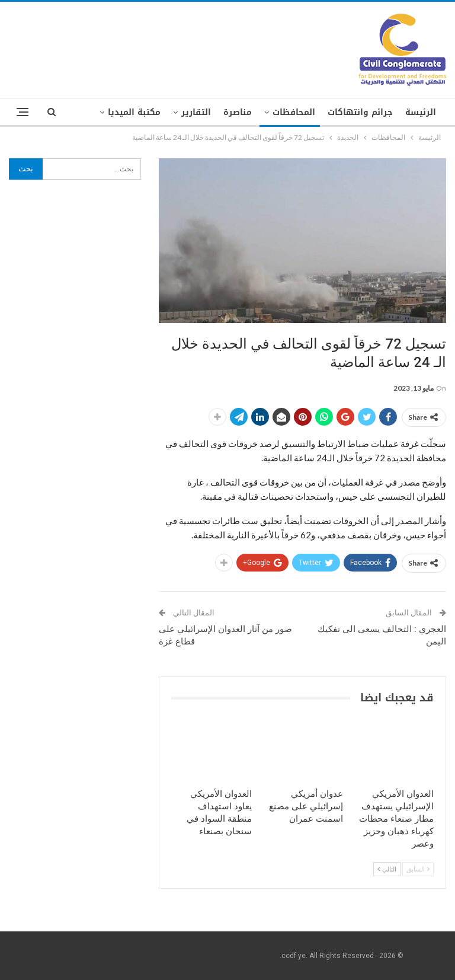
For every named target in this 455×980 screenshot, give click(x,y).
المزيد (148, 112)
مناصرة (238, 112)
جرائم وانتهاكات (360, 112)
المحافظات (294, 112)
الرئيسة (421, 112)
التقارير (196, 112)
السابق (418, 869)
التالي (387, 869)
